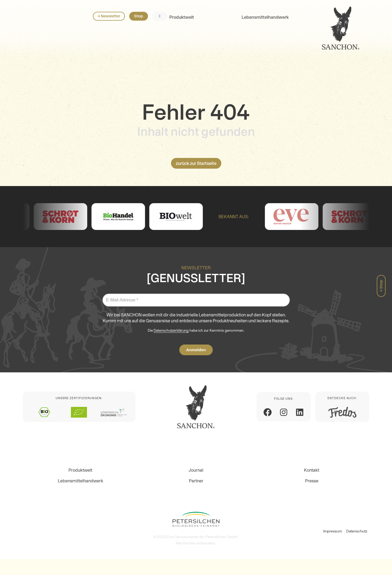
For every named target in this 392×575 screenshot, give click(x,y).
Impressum (333, 531)
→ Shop (381, 286)
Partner (196, 481)
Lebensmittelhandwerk (121, 25)
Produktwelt (37, 25)
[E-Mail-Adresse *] (196, 300)
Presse (312, 481)
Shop (341, 24)
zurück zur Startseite (196, 163)
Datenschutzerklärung (171, 330)
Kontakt (312, 470)
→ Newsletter (311, 24)
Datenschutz (357, 531)
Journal (196, 470)
